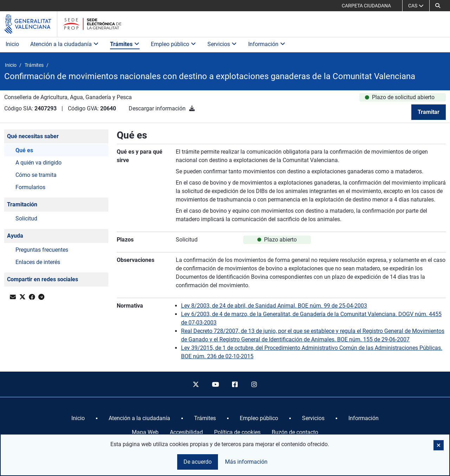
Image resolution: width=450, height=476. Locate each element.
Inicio (12, 44)
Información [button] (267, 44)
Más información (246, 462)
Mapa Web (145, 432)
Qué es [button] (24, 150)
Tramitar (429, 112)
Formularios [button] (30, 187)
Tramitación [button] (22, 204)
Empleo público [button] (173, 44)
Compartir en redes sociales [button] (43, 279)
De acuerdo (198, 462)
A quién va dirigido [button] (38, 163)
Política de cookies (237, 432)
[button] (438, 6)
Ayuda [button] (15, 236)
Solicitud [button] (26, 218)
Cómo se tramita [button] (36, 175)
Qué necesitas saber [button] (33, 136)
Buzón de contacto (295, 432)
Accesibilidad (186, 432)
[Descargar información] (192, 108)
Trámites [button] (125, 44)
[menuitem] (78, 418)
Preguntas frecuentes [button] (42, 250)
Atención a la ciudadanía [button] (65, 44)
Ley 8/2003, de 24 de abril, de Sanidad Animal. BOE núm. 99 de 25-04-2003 (274, 306)
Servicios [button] (222, 44)
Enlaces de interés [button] (38, 262)
